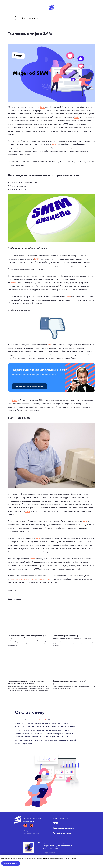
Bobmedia (43, 716)
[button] (51, 374)
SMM (47, 102)
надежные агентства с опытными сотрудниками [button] (46, 577)
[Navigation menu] (98, 5)
